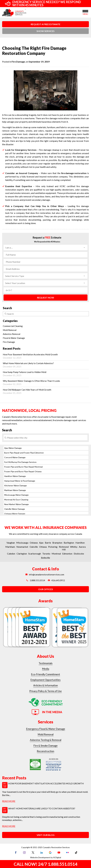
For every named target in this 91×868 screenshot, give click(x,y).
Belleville (45, 558)
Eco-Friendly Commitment (45, 674)
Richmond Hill (64, 548)
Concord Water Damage (15, 457)
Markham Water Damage (15, 490)
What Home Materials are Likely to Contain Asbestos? (45, 365)
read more (9, 801)
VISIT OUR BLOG (46, 835)
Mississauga (22, 543)
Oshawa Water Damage (15, 514)
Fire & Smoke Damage (45, 746)
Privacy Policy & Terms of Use (45, 691)
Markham (10, 547)
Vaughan (11, 543)
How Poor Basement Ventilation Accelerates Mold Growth (45, 356)
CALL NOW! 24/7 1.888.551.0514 (45, 864)
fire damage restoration (74, 173)
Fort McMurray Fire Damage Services (20, 462)
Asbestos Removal (12, 334)
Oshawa (34, 543)
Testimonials (46, 663)
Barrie (48, 543)
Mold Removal (10, 330)
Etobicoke (79, 554)
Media (46, 669)
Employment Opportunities (45, 680)
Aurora (82, 547)
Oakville (34, 547)
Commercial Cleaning (13, 326)
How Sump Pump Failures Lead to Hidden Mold (45, 374)
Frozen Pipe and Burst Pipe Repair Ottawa (23, 471)
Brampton (57, 543)
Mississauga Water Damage (16, 495)
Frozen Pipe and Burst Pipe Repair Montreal (23, 467)
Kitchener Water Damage (15, 485)
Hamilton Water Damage (15, 476)
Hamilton (80, 543)
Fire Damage (18, 62)
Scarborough (35, 554)
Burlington (69, 543)
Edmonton (67, 554)
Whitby (74, 547)
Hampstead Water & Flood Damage (20, 481)
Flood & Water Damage (14, 338)
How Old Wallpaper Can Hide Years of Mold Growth (45, 391)
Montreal (56, 554)
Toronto (46, 554)
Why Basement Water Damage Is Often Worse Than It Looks (45, 383)
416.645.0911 (56, 580)
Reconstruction (45, 751)
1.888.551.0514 (36, 580)
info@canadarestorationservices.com (45, 574)
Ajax (41, 543)
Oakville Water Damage (15, 509)
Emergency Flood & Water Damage (46, 729)
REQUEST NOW (46, 298)
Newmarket (22, 547)
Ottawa (43, 547)
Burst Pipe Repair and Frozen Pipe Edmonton (24, 453)
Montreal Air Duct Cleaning (16, 500)
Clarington (22, 554)
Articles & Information (46, 685)
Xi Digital (57, 857)
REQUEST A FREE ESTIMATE (45, 24)
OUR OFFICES (46, 589)
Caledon (11, 554)
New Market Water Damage (16, 504)
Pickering (53, 547)
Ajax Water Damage (13, 448)
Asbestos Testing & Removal (46, 740)
